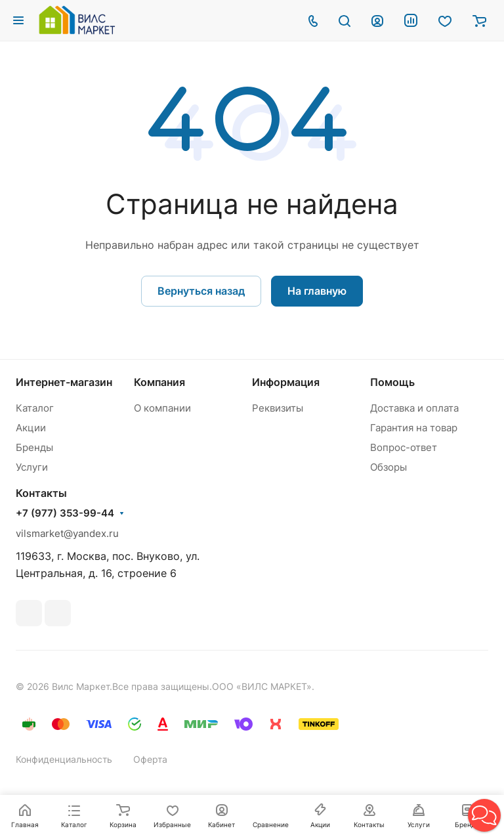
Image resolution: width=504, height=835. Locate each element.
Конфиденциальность (64, 759)
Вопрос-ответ (404, 447)
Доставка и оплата (414, 408)
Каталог (35, 408)
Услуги (32, 467)
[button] (484, 815)
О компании (162, 408)
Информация (286, 382)
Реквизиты (278, 408)
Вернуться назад (201, 291)
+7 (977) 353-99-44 (65, 513)
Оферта (150, 759)
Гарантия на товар (414, 428)
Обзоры (388, 467)
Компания (159, 382)
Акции (31, 428)
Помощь (392, 382)
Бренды (34, 447)
